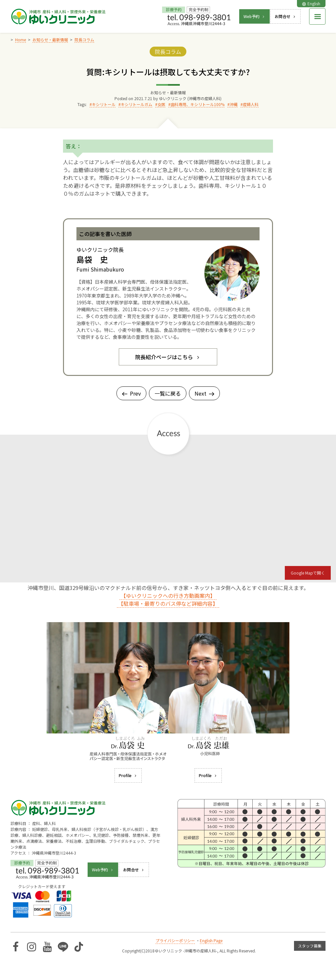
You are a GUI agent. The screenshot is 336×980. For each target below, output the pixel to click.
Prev (131, 393)
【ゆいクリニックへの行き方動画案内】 (168, 596)
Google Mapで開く (308, 573)
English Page (211, 940)
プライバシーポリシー (175, 940)
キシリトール (104, 104)
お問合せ (285, 16)
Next (204, 393)
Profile (128, 775)
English (311, 3)
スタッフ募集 (310, 946)
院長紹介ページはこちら (168, 357)
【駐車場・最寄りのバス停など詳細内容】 (168, 603)
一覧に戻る (168, 393)
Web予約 (254, 16)
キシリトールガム (136, 104)
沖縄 (234, 104)
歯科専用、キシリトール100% (198, 104)
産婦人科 (251, 104)
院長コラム (168, 52)
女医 (161, 104)
